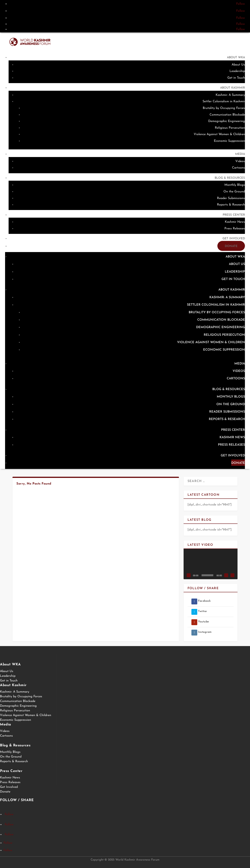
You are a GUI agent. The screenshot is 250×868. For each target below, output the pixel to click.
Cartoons (238, 168)
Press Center (234, 215)
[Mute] (226, 575)
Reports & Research (231, 205)
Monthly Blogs (235, 185)
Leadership (237, 71)
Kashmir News (235, 222)
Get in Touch (236, 78)
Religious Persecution (230, 128)
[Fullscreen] (232, 575)
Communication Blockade (227, 115)
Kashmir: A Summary (230, 95)
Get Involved (234, 239)
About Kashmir (233, 88)
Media (240, 154)
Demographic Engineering (227, 121)
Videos (240, 161)
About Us (238, 65)
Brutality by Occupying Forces (224, 108)
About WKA (236, 58)
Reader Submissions (231, 198)
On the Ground (234, 192)
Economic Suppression (229, 141)
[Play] (189, 575)
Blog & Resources (230, 178)
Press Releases (235, 229)
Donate (231, 246)
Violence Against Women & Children (219, 134)
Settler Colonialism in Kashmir (224, 101)
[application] (211, 564)
